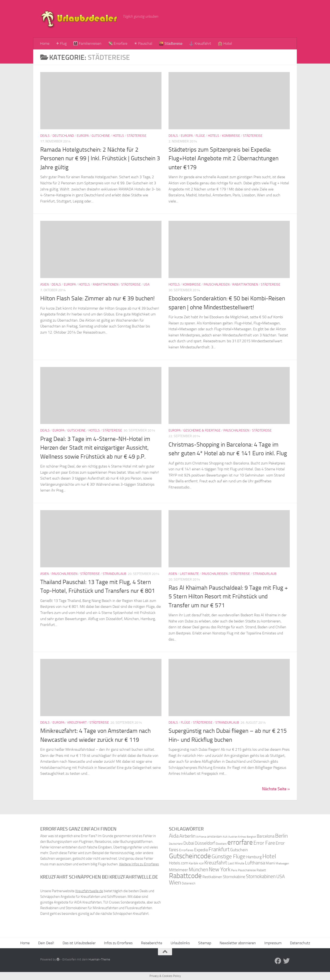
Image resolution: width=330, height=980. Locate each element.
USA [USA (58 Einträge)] (281, 877)
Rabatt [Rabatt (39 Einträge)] (261, 870)
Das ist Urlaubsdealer (79, 943)
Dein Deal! (46, 943)
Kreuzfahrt (77, 723)
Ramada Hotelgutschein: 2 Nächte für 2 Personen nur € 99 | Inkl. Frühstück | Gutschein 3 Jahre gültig (100, 158)
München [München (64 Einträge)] (198, 869)
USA (147, 284)
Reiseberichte (152, 943)
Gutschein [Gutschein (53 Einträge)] (239, 850)
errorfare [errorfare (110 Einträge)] (240, 842)
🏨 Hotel (225, 43)
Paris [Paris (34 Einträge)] (234, 870)
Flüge (200, 136)
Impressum (273, 943)
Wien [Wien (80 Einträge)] (175, 882)
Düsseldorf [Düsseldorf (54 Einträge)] (205, 843)
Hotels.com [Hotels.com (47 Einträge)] (179, 863)
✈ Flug (61, 43)
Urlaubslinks (180, 943)
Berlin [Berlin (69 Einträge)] (282, 836)
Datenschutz (300, 943)
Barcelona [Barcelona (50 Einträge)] (266, 836)
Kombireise (231, 136)
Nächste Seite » (276, 789)
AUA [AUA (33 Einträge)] (225, 837)
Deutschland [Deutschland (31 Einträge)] (176, 844)
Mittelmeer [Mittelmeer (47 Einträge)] (179, 870)
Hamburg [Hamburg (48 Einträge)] (254, 857)
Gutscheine (101, 136)
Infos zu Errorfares (118, 943)
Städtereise (137, 136)
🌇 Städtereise (171, 43)
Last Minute (189, 574)
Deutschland (63, 136)
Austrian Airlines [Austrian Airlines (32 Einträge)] (237, 837)
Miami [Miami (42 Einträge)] (270, 863)
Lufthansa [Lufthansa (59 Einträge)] (255, 863)
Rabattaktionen (106, 284)
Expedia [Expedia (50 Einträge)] (201, 850)
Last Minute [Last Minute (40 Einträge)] (236, 863)
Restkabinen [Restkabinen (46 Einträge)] (212, 877)
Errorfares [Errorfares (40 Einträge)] (186, 850)
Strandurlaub (115, 574)
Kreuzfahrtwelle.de (89, 891)
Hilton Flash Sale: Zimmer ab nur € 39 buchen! (97, 298)
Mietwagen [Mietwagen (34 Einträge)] (282, 863)
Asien (44, 284)
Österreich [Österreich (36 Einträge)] (189, 883)
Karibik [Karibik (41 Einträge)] (193, 863)
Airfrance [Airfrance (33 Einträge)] (201, 837)
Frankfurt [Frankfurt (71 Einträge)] (219, 849)
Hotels (118, 136)
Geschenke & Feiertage (202, 430)
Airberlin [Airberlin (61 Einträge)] (187, 836)
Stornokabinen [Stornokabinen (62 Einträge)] (261, 876)
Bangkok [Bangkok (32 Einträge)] (251, 837)
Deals (45, 136)
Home (45, 43)
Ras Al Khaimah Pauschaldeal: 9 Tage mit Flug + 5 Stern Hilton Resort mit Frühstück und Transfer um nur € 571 (228, 597)
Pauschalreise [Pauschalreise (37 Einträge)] (247, 870)
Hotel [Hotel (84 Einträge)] (269, 856)
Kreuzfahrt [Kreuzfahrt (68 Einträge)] (216, 863)
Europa (83, 136)
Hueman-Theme (99, 959)
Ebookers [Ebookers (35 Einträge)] (221, 844)
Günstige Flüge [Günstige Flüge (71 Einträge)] (229, 857)
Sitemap (205, 943)
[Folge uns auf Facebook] (278, 961)
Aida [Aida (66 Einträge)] (174, 836)
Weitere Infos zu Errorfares (139, 864)
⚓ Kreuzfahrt (200, 43)
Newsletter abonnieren (238, 943)
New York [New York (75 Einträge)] (220, 869)
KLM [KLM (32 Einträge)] (201, 864)
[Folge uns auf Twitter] (286, 961)
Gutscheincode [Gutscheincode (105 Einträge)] (190, 856)
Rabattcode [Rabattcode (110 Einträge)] (185, 876)
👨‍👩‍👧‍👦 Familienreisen (87, 43)
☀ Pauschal (143, 43)
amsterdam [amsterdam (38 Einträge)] (215, 837)
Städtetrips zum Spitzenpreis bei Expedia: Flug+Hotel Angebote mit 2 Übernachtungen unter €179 (223, 158)
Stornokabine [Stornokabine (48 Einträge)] (234, 877)
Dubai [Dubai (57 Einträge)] (189, 843)
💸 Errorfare (118, 43)
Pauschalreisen (217, 284)
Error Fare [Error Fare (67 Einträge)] (264, 843)
